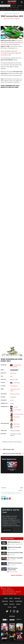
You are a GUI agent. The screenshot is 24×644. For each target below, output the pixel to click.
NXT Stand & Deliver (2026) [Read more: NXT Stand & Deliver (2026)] (15, 553)
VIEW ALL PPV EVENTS (17, 575)
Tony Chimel (15, 427)
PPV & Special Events (5, 6)
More (15, 607)
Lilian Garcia (15, 424)
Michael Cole (15, 417)
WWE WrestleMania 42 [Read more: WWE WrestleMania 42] (14, 542)
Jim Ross (14, 407)
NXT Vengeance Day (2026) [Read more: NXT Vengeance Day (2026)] (15, 558)
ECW (17, 8)
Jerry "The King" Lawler (16, 411)
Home (6, 598)
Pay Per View (13, 373)
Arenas (22, 10)
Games (6, 604)
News (11, 598)
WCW (14, 8)
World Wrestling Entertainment (16, 366)
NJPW (8, 8)
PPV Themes (17, 10)
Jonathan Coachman (17, 414)
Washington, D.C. (14, 386)
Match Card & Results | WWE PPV (12, 19)
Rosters (12, 604)
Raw (11, 370)
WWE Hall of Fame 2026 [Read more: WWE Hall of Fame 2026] (14, 547)
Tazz (13, 420)
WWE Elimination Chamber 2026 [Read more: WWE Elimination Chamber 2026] (12, 569)
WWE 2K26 (17, 598)
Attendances (3, 10)
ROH (11, 8)
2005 (11, 376)
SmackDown (15, 370)
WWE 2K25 (5, 601)
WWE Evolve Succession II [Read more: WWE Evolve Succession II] (15, 563)
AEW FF (12, 601)
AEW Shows (20, 6)
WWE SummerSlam (15, 394)
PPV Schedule (10, 10)
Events (18, 604)
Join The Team (7, 530)
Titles (9, 607)
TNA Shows (3, 8)
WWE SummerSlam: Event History (12, 442)
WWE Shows (14, 6)
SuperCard (19, 601)
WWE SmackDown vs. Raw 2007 (12, 470)
